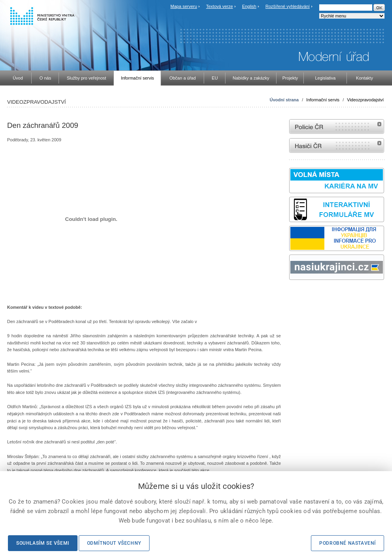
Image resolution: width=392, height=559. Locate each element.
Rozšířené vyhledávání (288, 6)
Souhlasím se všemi (43, 543)
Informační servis (323, 100)
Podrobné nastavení (347, 543)
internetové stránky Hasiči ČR (337, 145)
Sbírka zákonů (290, 295)
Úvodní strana (284, 100)
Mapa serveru (184, 6)
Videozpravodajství (365, 100)
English (249, 6)
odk (293, 295)
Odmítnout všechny (114, 543)
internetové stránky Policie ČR (337, 126)
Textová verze (220, 6)
